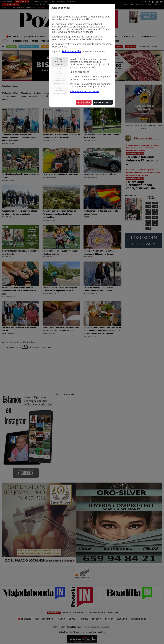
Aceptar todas (84, 102)
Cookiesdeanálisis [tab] (59, 71)
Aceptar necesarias (103, 102)
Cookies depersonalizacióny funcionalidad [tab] (59, 81)
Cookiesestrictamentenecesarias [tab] (59, 62)
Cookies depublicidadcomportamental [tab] (60, 91)
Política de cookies (72, 52)
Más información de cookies (84, 92)
